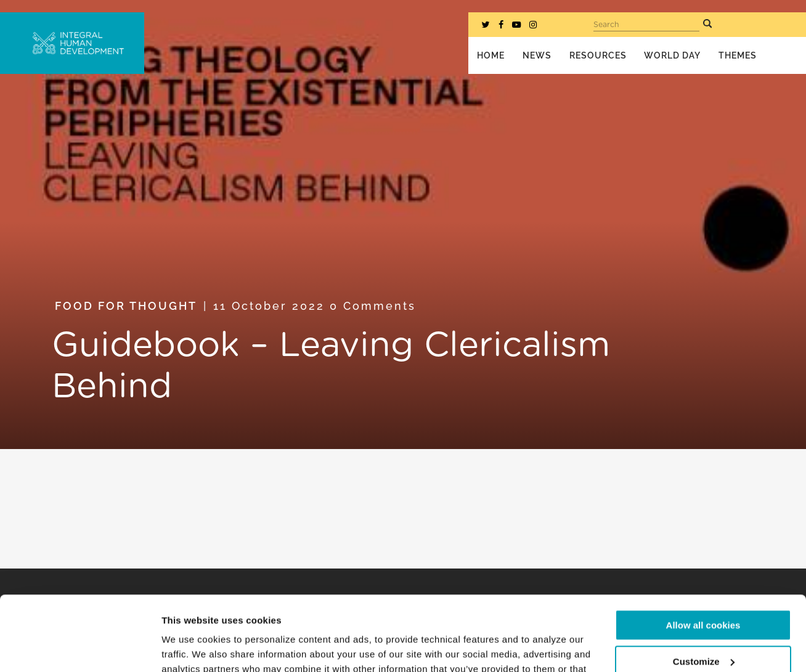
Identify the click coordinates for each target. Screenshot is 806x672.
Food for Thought (126, 306)
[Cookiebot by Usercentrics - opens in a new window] (80, 648)
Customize (704, 591)
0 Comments (373, 306)
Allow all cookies (703, 555)
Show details (190, 648)
